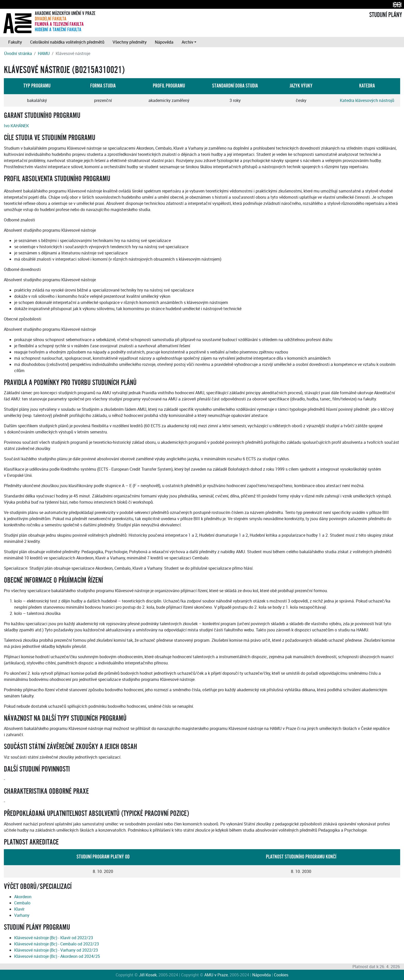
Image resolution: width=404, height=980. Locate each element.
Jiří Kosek (148, 975)
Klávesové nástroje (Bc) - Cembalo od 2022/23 (57, 944)
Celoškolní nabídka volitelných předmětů (67, 42)
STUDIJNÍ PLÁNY (386, 15)
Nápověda (164, 42)
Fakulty (15, 42)
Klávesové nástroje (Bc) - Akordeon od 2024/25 (57, 956)
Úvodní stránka (18, 53)
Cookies (281, 975)
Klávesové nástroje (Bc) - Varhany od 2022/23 (56, 950)
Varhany (22, 915)
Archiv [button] (187, 42)
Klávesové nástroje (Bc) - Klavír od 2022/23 (54, 938)
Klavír (19, 909)
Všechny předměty (130, 42)
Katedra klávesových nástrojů (367, 100)
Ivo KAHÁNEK (16, 126)
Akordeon (23, 897)
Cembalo (22, 903)
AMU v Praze (216, 975)
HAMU (44, 53)
